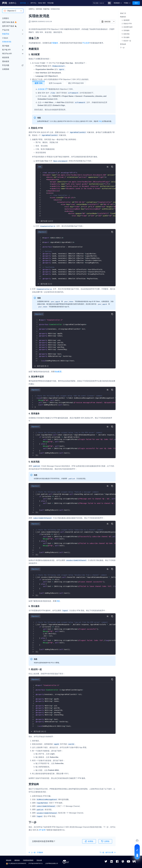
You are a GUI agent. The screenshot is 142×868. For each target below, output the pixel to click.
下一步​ (122, 48)
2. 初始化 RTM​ (127, 24)
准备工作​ (123, 13)
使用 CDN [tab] (39, 83)
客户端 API (13, 50)
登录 (136, 3)
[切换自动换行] (107, 167)
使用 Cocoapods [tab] (55, 83)
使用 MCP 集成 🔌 (9, 26)
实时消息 (39, 9)
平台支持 (86, 43)
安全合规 (39, 860)
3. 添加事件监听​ (127, 27)
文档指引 (6, 18)
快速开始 (6, 34)
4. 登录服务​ (126, 30)
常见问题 (50, 3)
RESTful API (13, 54)
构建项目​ (123, 17)
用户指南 (6, 46)
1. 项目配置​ (126, 20)
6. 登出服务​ (126, 37)
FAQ (100, 121)
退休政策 (6, 61)
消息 (58, 601)
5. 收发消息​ (126, 34)
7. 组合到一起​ (126, 41)
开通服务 (5, 38)
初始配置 (58, 372)
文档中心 (12, 3)
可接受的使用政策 (28, 860)
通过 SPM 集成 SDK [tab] (76, 83)
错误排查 (6, 57)
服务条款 (17, 860)
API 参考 (42, 830)
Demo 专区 (42, 3)
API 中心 (33, 3)
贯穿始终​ (123, 44)
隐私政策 (9, 860)
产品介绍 (6, 30)
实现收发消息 (7, 42)
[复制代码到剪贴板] (112, 167)
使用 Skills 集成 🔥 (9, 22)
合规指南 (6, 69)
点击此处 (42, 89)
